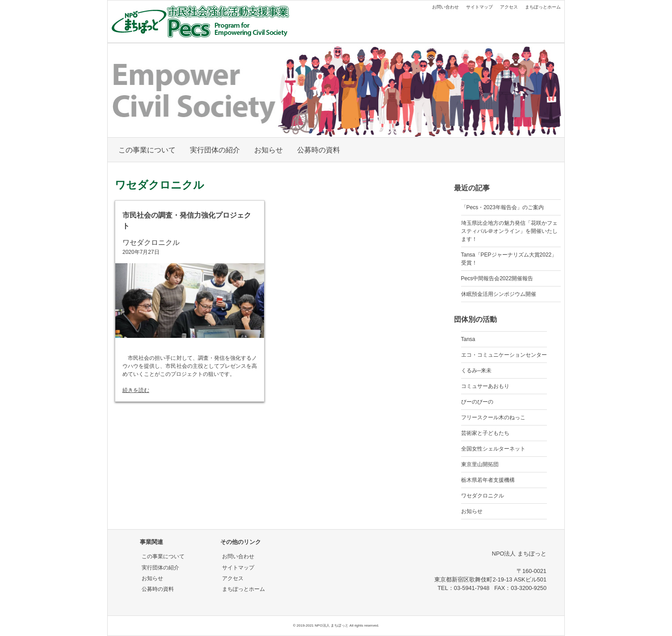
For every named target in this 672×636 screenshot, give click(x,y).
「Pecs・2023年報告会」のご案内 (502, 207)
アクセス (509, 7)
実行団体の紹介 (215, 150)
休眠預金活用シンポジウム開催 (499, 294)
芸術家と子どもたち (485, 433)
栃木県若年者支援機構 (488, 480)
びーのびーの (477, 402)
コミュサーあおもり (485, 386)
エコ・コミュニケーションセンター (504, 355)
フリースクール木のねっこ (493, 417)
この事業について (147, 150)
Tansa (468, 339)
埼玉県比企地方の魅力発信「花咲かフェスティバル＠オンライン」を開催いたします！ (509, 231)
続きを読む (136, 390)
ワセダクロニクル (151, 242)
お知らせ (269, 150)
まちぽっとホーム (543, 7)
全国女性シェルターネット (493, 449)
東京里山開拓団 (480, 464)
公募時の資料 (319, 150)
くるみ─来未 (477, 371)
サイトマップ (479, 7)
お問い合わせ (445, 7)
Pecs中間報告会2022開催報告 (497, 278)
